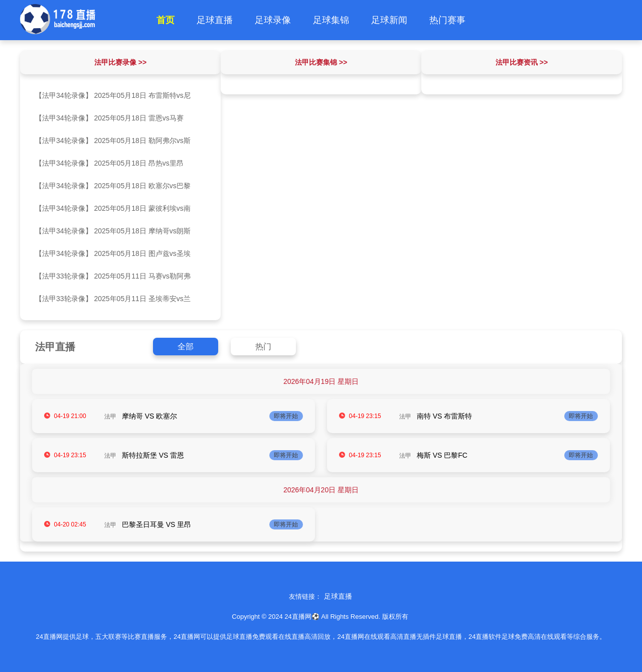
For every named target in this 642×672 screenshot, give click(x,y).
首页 (166, 20)
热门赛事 (447, 20)
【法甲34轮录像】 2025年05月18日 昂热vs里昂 (109, 163)
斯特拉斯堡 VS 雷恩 (153, 455)
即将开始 (286, 416)
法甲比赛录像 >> (120, 62)
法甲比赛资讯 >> (522, 62)
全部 (186, 347)
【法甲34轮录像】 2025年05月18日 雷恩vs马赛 (109, 118)
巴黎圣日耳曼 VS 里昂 (156, 524)
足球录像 (273, 20)
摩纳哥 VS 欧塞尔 (149, 416)
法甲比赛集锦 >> (321, 62)
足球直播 (215, 20)
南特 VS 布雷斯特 (444, 416)
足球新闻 (389, 20)
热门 (263, 347)
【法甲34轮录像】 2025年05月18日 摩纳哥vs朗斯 (113, 231)
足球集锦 (331, 20)
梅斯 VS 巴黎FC (442, 455)
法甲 (110, 417)
